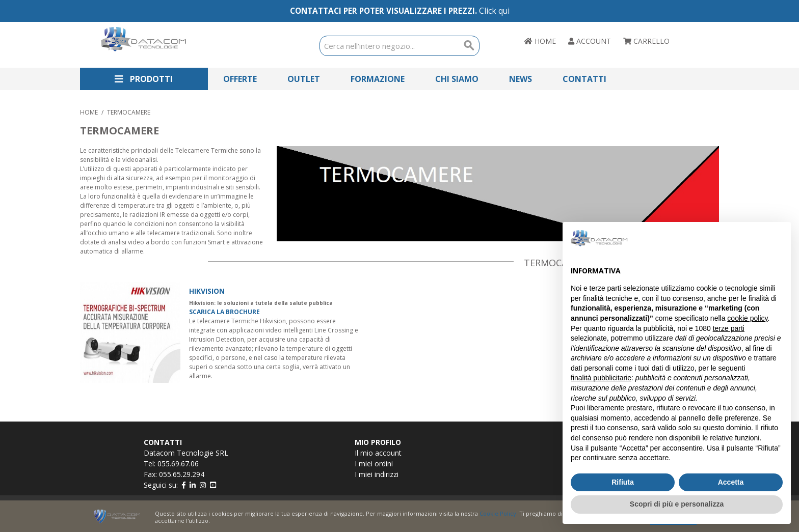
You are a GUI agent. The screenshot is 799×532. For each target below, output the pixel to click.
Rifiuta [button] (623, 482)
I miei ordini (374, 464)
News (521, 79)
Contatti (584, 79)
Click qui (494, 11)
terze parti (729, 328)
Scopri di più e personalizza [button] (677, 504)
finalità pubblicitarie (601, 378)
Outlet (304, 79)
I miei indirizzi (377, 474)
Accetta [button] (731, 482)
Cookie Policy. (499, 513)
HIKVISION (207, 291)
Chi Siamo (457, 79)
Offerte (240, 79)
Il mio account (378, 453)
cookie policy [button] (747, 318)
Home (89, 112)
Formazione (378, 79)
